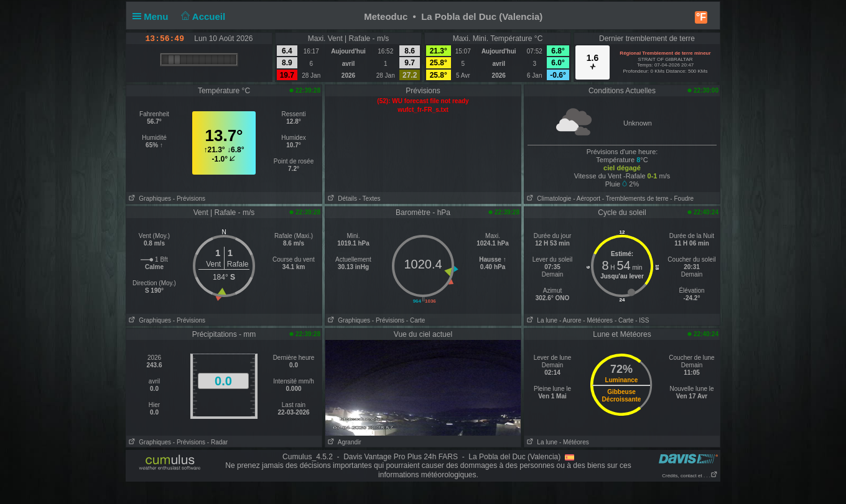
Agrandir (343, 442)
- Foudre (682, 199)
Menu (153, 16)
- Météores (598, 320)
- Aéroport (587, 199)
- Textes (370, 199)
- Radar (217, 442)
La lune (541, 320)
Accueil (202, 16)
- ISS (642, 320)
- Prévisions (189, 199)
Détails (341, 199)
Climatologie (548, 199)
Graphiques (149, 199)
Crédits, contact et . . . (690, 476)
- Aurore (570, 320)
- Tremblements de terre (635, 199)
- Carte (416, 320)
